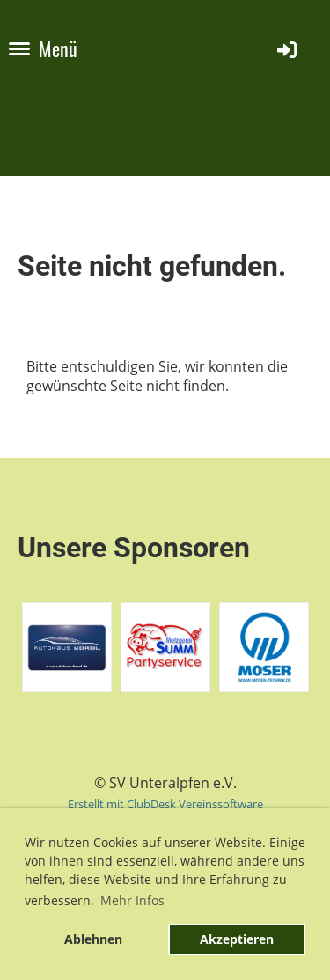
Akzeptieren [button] (237, 939)
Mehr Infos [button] (132, 900)
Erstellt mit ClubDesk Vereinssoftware (165, 804)
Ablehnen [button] (93, 939)
